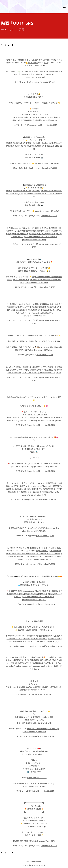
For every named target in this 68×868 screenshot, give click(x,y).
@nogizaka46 (20, 420)
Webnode (35, 865)
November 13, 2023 (45, 694)
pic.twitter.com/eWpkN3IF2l (44, 841)
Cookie (43, 865)
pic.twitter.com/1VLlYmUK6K (36, 282)
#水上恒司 (25, 71)
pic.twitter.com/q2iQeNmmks (34, 77)
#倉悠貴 (9, 60)
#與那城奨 (33, 71)
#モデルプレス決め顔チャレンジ (41, 397)
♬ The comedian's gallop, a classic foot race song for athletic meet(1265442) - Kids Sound (34, 666)
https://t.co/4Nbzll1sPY (38, 415)
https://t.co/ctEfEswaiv (29, 373)
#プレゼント (33, 748)
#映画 (24, 660)
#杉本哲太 (28, 74)
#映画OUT (50, 74)
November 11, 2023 (46, 791)
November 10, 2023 (46, 736)
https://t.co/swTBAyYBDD (33, 591)
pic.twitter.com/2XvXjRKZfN (50, 373)
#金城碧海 (50, 71)
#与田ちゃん (56, 417)
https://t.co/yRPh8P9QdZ (37, 528)
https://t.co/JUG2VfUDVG (33, 783)
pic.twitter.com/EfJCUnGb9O (34, 495)
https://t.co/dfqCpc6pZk (42, 486)
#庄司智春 (58, 71)
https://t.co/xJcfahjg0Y (41, 277)
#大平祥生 (41, 71)
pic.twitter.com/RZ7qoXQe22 (34, 600)
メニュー (64, 7)
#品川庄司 (39, 556)
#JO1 (43, 74)
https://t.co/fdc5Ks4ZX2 (37, 729)
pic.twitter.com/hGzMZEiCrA (39, 559)
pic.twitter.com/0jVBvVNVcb (34, 732)
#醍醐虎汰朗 (21, 60)
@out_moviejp (30, 237)
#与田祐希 (35, 60)
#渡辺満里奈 (19, 74)
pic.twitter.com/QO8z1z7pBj (46, 466)
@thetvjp (31, 763)
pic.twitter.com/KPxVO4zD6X (34, 531)
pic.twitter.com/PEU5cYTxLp (37, 690)
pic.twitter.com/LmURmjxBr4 (47, 163)
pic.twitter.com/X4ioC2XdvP (34, 316)
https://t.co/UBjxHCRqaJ (49, 347)
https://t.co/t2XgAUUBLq (46, 551)
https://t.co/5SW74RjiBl (18, 636)
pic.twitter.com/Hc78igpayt (48, 641)
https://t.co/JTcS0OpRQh (42, 313)
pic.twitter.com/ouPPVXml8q (34, 239)
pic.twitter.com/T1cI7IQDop (34, 786)
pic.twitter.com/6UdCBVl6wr (41, 350)
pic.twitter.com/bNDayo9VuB (50, 420)
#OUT (23, 262)
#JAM (46, 63)
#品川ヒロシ (33, 63)
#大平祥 (50, 280)
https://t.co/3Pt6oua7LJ (44, 597)
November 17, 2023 (48, 82)
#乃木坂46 (37, 74)
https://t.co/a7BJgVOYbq (24, 417)
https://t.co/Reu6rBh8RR (46, 237)
